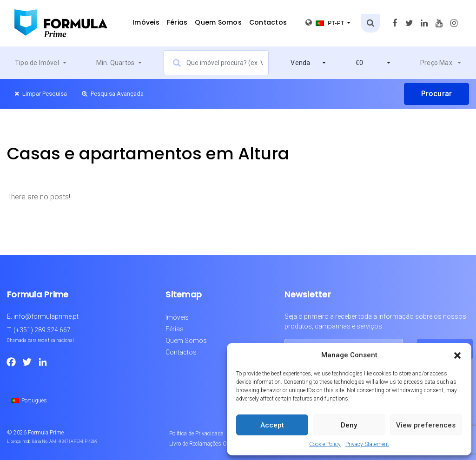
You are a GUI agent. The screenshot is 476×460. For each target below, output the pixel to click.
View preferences (426, 425)
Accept (272, 425)
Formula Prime (46, 433)
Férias (177, 22)
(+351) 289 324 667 (42, 330)
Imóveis (146, 22)
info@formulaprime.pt (46, 316)
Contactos (268, 22)
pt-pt (326, 23)
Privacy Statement (367, 444)
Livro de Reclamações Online (204, 444)
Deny (349, 425)
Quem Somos (218, 22)
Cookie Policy (325, 444)
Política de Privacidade (196, 434)
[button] (457, 355)
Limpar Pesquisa (41, 94)
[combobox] (41, 63)
